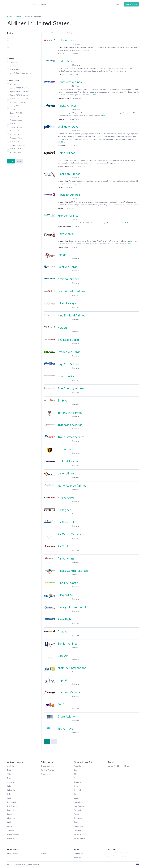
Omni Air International (72, 291)
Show (11, 161)
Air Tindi (63, 546)
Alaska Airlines (67, 106)
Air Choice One (67, 522)
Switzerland (12, 826)
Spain (9, 822)
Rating (70, 33)
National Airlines (68, 279)
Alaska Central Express (73, 571)
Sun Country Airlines (71, 388)
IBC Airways (65, 729)
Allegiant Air (66, 595)
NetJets (63, 328)
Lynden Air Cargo (69, 352)
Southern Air (66, 376)
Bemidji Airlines (68, 644)
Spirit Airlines (66, 153)
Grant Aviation (67, 717)
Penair (62, 255)
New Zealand (12, 806)
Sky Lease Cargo (69, 340)
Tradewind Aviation (70, 425)
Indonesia (11, 790)
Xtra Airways (66, 498)
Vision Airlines (67, 474)
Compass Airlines (69, 692)
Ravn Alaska (66, 234)
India (9, 786)
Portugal (11, 810)
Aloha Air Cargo (68, 583)
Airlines (36, 4)
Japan (10, 798)
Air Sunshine (66, 559)
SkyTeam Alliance (47, 770)
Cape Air (63, 680)
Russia (10, 814)
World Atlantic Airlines (72, 486)
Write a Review (131, 4)
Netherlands (12, 802)
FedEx (62, 704)
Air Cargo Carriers (69, 534)
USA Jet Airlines (68, 461)
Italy (9, 794)
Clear (19, 161)
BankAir (63, 656)
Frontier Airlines (68, 216)
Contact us (78, 854)
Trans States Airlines (71, 437)
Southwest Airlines (70, 82)
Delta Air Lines (67, 40)
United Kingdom (13, 834)
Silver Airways (67, 303)
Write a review (13, 854)
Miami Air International (72, 668)
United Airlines (67, 61)
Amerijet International (72, 607)
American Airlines (69, 174)
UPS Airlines (66, 449)
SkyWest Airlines (68, 364)
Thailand (11, 830)
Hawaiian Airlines (69, 195)
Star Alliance (45, 774)
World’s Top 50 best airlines (118, 766)
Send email (78, 858)
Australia (11, 766)
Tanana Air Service (70, 413)
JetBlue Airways (68, 127)
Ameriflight (65, 619)
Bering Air (64, 510)
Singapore (11, 818)
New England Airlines (71, 315)
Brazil (9, 770)
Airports (44, 4)
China (9, 774)
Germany (11, 782)
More (94, 50)
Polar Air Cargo (68, 267)
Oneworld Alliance (47, 766)
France (10, 778)
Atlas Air (63, 632)
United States (13, 838)
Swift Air (63, 401)
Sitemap (43, 854)
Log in (119, 4)
